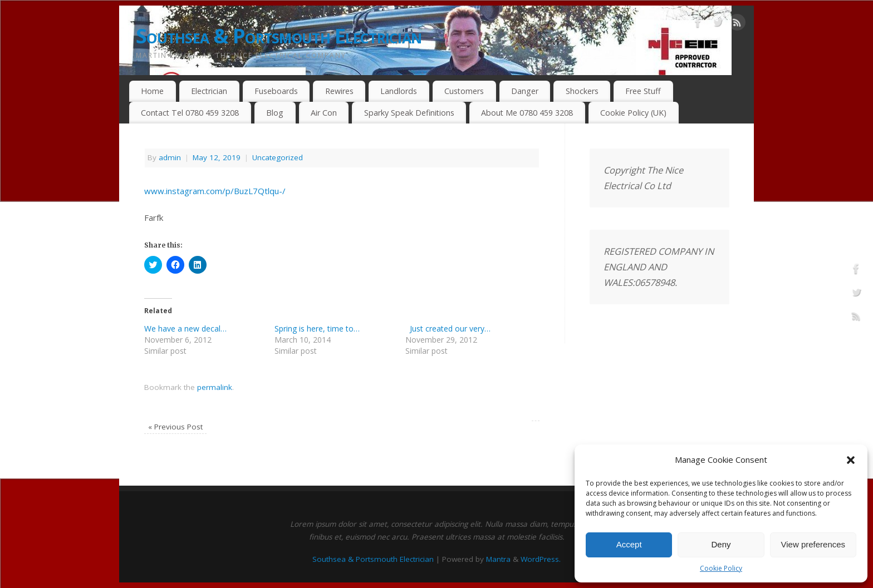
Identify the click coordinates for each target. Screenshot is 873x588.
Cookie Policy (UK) (633, 113)
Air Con (324, 113)
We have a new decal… (185, 328)
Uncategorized (278, 157)
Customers (464, 91)
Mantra (498, 559)
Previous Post (175, 427)
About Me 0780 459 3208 (527, 113)
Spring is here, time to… (317, 328)
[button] (851, 460)
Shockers (582, 91)
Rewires (339, 91)
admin (170, 157)
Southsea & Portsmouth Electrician (279, 36)
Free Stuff (643, 91)
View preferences (813, 544)
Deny (721, 544)
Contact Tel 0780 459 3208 (190, 113)
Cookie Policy (721, 568)
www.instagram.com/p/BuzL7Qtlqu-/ (215, 191)
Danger (525, 91)
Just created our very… (448, 328)
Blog (275, 113)
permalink (215, 387)
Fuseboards (276, 91)
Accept (629, 544)
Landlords (399, 91)
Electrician (209, 91)
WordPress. (541, 559)
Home (152, 91)
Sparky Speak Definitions (409, 113)
